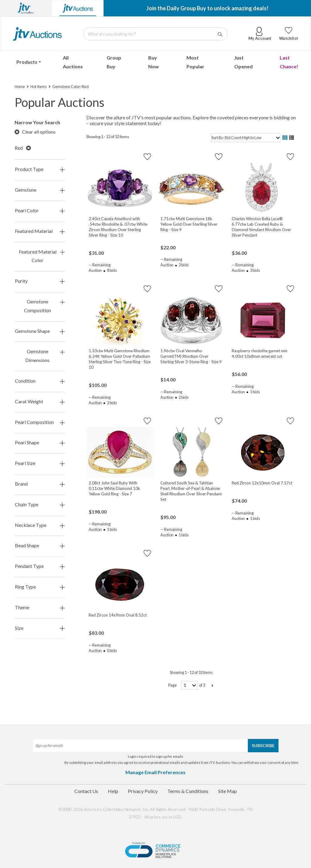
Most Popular (195, 62)
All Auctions (73, 62)
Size (40, 628)
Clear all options (35, 132)
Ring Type (40, 587)
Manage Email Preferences (155, 772)
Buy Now (154, 62)
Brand (40, 484)
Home (20, 87)
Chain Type (40, 505)
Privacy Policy (143, 791)
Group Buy (114, 62)
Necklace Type (40, 525)
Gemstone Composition (44, 306)
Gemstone (40, 190)
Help (113, 791)
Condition (40, 381)
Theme (40, 608)
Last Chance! (289, 62)
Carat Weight (40, 402)
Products (27, 62)
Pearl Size (40, 463)
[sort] (246, 138)
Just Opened (243, 62)
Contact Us (86, 791)
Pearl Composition (40, 422)
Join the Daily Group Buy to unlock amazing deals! (207, 8)
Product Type (40, 169)
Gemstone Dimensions (45, 356)
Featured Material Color (42, 256)
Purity (40, 281)
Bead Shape (40, 546)
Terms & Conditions (188, 791)
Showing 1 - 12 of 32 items (108, 137)
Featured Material (40, 231)
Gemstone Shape (40, 331)
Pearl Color (40, 211)
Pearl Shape (40, 443)
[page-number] (189, 685)
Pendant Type (40, 566)
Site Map (227, 791)
